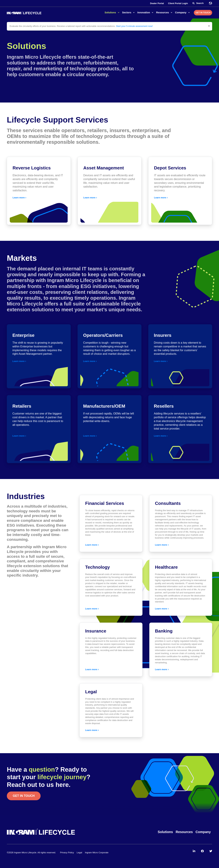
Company (181, 12)
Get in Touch (203, 13)
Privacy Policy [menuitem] (67, 853)
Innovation (144, 12)
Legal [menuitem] (79, 853)
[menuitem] (194, 851)
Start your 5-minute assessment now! (134, 26)
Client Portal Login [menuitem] (178, 3)
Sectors (127, 12)
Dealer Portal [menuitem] (157, 3)
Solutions (111, 12)
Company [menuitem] (203, 832)
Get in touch (24, 796)
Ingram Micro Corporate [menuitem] (97, 853)
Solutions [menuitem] (165, 832)
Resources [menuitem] (184, 832)
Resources (163, 12)
